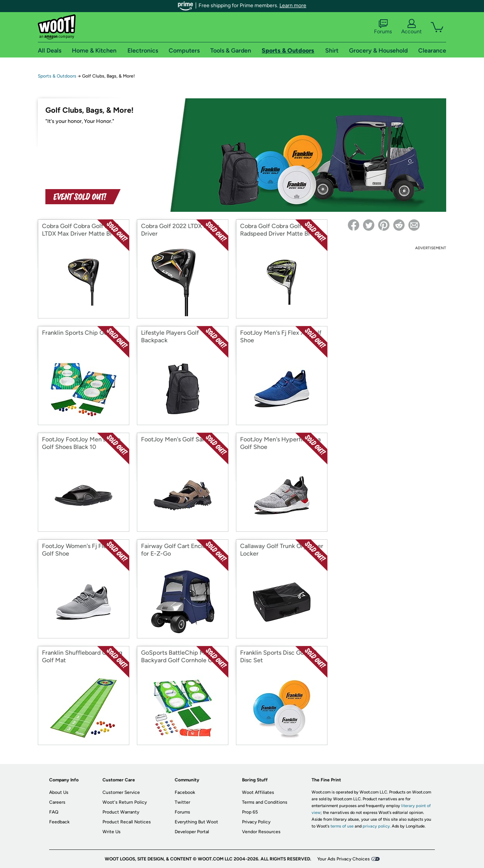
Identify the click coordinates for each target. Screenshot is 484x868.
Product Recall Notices (127, 822)
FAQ (54, 812)
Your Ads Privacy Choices (344, 859)
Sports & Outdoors (57, 76)
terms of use (342, 826)
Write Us (112, 832)
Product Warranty (121, 812)
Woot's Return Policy (125, 802)
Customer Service (121, 792)
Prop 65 (250, 812)
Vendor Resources (261, 832)
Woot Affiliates (258, 792)
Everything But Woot (196, 822)
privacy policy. (377, 826)
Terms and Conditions (265, 802)
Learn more (293, 5)
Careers (57, 802)
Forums (383, 27)
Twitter (182, 802)
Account (411, 27)
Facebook (185, 792)
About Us (59, 792)
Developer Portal (192, 832)
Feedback (59, 822)
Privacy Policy (256, 822)
